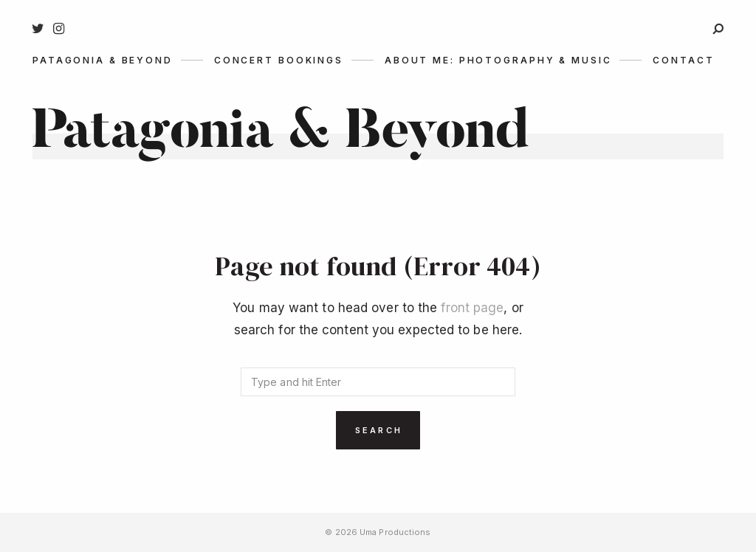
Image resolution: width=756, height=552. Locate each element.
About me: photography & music (498, 60)
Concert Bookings (279, 60)
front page (472, 308)
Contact (683, 60)
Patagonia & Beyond (103, 60)
